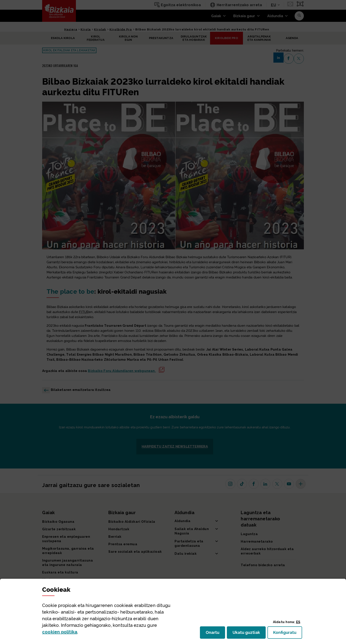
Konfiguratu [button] (288, 634)
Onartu (215, 634)
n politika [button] (60, 632)
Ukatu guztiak (248, 634)
